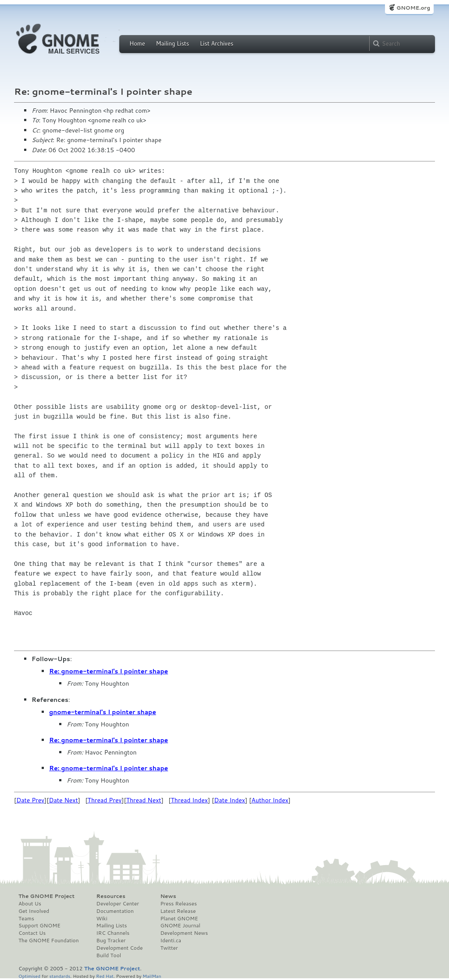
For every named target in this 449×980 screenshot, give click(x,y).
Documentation (115, 911)
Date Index (230, 800)
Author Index (270, 800)
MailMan (152, 976)
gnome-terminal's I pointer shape (103, 712)
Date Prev (30, 800)
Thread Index (190, 800)
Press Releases (178, 904)
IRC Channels (113, 933)
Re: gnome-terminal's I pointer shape (109, 671)
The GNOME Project (46, 896)
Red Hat (105, 976)
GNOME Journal (180, 926)
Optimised (29, 976)
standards (60, 976)
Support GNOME (39, 926)
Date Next (63, 800)
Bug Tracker (111, 941)
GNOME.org (413, 8)
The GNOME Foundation (49, 941)
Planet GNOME (179, 919)
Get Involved (34, 911)
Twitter (169, 948)
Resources (111, 896)
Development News (184, 933)
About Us (30, 904)
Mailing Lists (172, 43)
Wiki (102, 919)
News (168, 896)
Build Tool (109, 955)
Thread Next (144, 800)
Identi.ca (171, 941)
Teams (26, 919)
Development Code (120, 948)
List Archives (217, 43)
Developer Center (118, 904)
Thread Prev (105, 800)
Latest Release (178, 911)
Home (137, 43)
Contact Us (32, 933)
